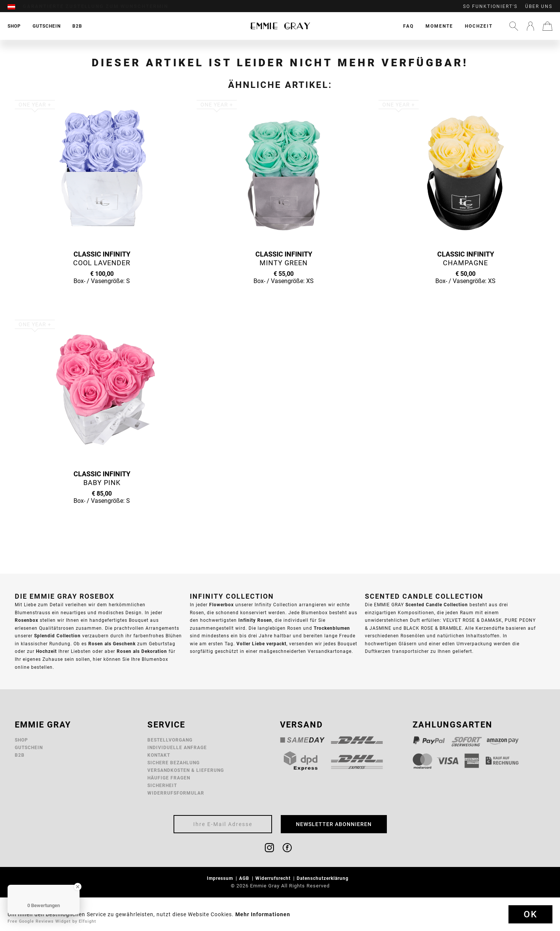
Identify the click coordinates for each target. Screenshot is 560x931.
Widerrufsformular (176, 793)
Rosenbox (27, 620)
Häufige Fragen (169, 778)
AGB (245, 878)
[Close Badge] (78, 887)
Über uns (539, 6)
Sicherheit (162, 785)
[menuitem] (15, 6)
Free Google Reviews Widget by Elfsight (52, 921)
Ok (530, 914)
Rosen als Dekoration (142, 651)
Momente (439, 26)
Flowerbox (221, 605)
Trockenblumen (332, 628)
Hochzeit (479, 26)
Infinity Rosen (255, 620)
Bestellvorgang (170, 740)
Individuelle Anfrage (177, 747)
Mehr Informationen (263, 914)
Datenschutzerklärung (323, 878)
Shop (21, 740)
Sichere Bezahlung (174, 763)
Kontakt (159, 755)
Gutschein (29, 747)
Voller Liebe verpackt (261, 644)
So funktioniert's (490, 6)
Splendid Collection (57, 636)
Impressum (221, 878)
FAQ (408, 26)
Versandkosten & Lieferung (186, 770)
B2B (20, 755)
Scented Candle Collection (437, 605)
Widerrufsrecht (274, 878)
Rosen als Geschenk (112, 644)
